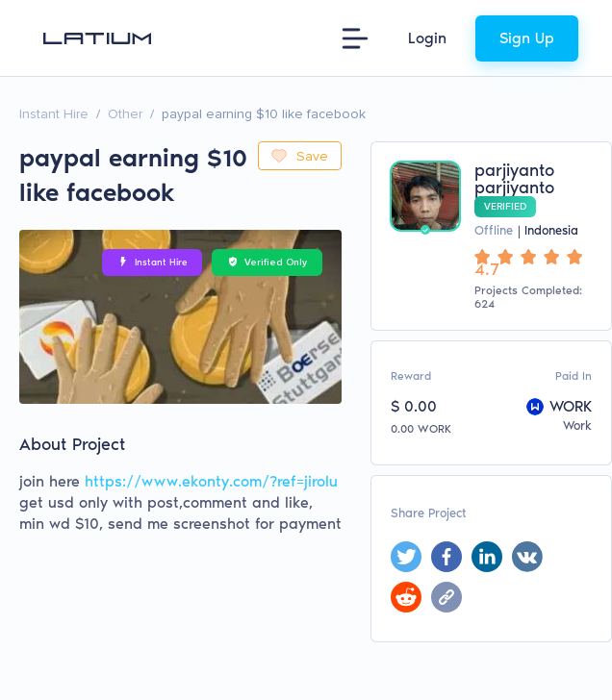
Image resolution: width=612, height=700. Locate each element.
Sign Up (527, 38)
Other (125, 114)
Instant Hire (54, 114)
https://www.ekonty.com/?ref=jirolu (211, 481)
